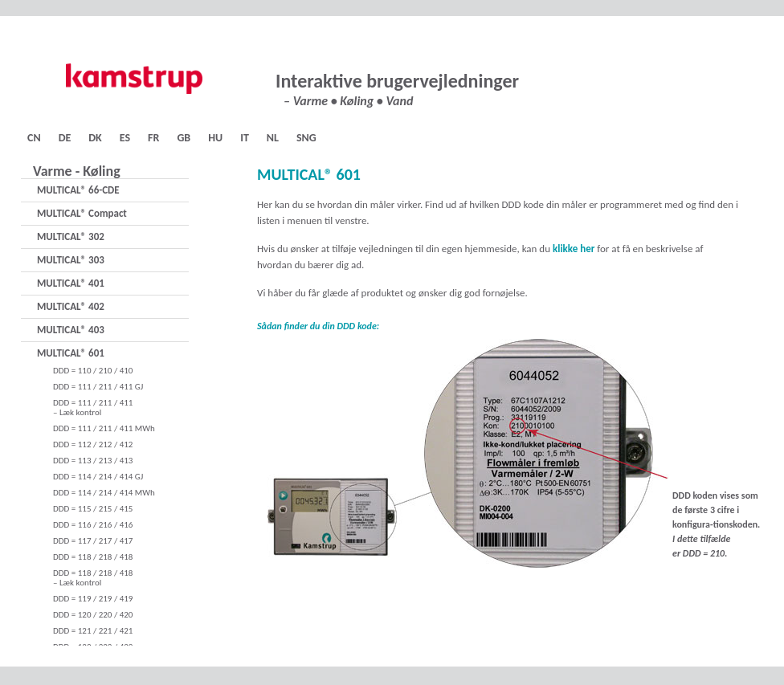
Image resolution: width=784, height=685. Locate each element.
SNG (306, 138)
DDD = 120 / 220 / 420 (93, 615)
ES (125, 138)
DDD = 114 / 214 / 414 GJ (98, 477)
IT (245, 138)
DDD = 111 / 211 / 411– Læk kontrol (93, 408)
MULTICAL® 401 (71, 283)
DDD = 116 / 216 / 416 (93, 525)
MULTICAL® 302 (71, 236)
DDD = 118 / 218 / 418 (93, 557)
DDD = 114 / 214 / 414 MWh (104, 493)
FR (153, 138)
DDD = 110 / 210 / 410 (93, 371)
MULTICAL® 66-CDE (78, 190)
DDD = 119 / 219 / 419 (93, 599)
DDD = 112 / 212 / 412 (93, 444)
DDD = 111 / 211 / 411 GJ (98, 387)
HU (215, 138)
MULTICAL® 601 (71, 353)
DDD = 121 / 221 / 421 (93, 631)
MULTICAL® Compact (82, 213)
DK (95, 138)
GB (184, 138)
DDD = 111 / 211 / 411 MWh (104, 428)
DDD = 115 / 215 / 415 (93, 509)
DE (65, 138)
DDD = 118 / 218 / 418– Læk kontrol (93, 578)
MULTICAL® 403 (71, 330)
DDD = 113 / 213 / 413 (93, 461)
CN (34, 138)
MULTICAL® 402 (71, 306)
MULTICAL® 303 (71, 260)
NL (273, 138)
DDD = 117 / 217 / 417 (93, 541)
